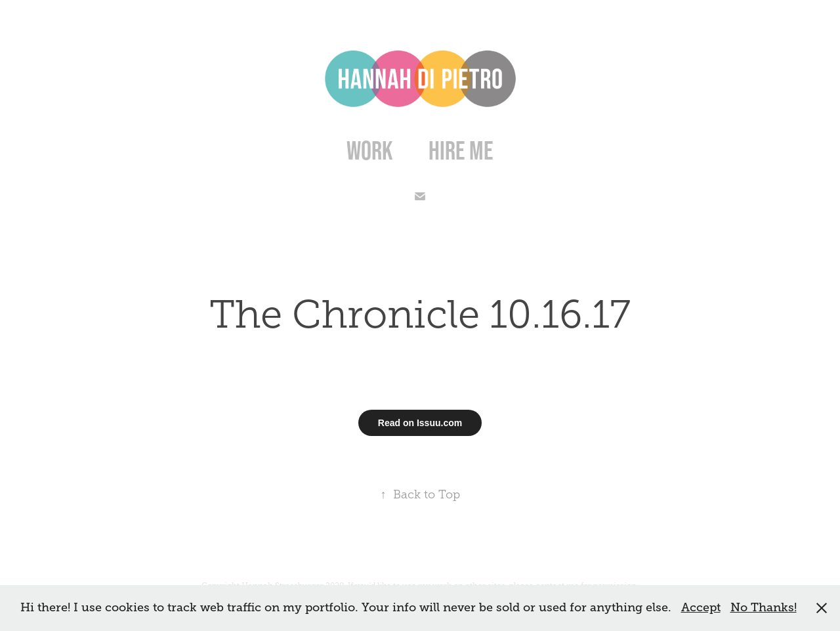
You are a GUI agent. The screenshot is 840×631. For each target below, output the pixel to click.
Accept (701, 607)
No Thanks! (764, 607)
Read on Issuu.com (420, 423)
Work (370, 150)
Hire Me (461, 150)
